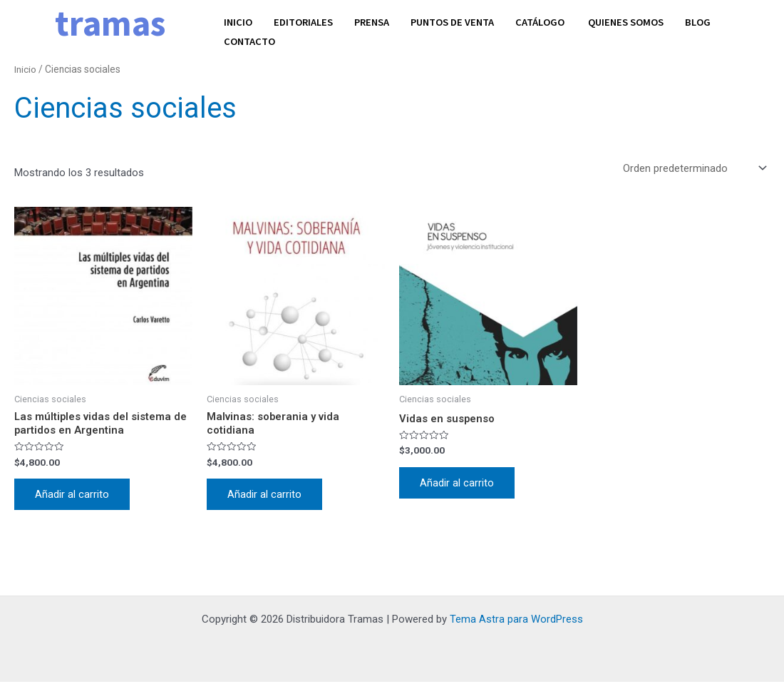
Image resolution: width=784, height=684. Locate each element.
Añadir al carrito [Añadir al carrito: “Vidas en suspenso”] (458, 484)
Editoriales (305, 21)
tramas (110, 23)
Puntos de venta (459, 21)
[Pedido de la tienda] (693, 169)
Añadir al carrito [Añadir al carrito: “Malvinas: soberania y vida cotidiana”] (265, 496)
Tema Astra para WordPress (516, 621)
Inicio (238, 21)
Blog (709, 21)
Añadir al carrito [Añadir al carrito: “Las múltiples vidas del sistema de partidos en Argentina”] (73, 496)
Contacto (250, 38)
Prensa (376, 21)
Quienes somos (636, 21)
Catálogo (550, 21)
